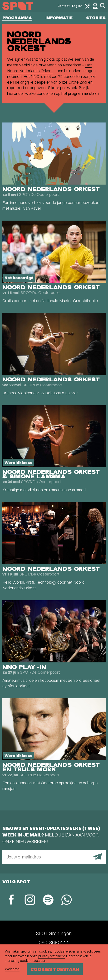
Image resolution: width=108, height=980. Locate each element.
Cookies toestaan (55, 969)
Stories (96, 18)
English (77, 6)
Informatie (59, 18)
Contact (64, 6)
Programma (17, 18)
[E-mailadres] (54, 857)
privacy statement (52, 956)
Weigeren (12, 969)
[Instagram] (30, 900)
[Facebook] (12, 900)
